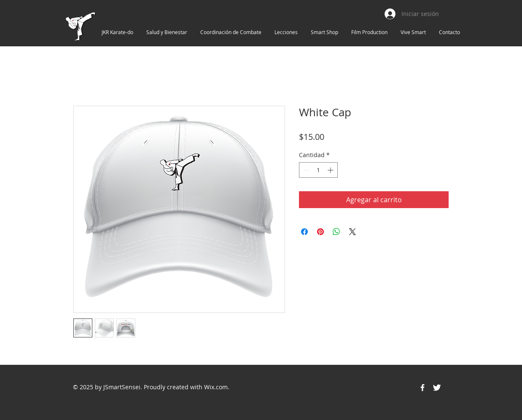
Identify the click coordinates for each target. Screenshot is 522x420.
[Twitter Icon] (437, 388)
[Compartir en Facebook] (304, 232)
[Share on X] (352, 232)
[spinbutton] (318, 170)
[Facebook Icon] (422, 388)
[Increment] (331, 170)
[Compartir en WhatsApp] (336, 232)
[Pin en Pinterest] (320, 232)
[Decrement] (305, 170)
